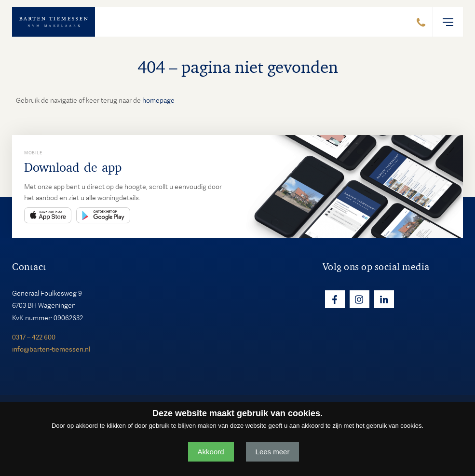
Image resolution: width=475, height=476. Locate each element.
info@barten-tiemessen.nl (51, 349)
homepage (158, 100)
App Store (48, 215)
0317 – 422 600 (34, 337)
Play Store (103, 215)
